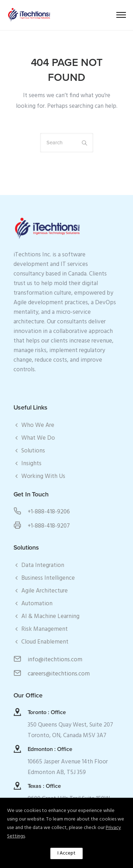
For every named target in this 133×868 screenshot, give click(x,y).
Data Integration (43, 565)
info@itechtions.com (55, 660)
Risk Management (45, 629)
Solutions (33, 451)
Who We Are (38, 425)
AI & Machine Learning (50, 616)
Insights (31, 464)
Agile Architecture (45, 591)
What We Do (38, 438)
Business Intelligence (48, 578)
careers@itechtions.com (59, 674)
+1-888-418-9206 (49, 512)
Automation (37, 604)
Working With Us (43, 476)
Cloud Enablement (45, 642)
